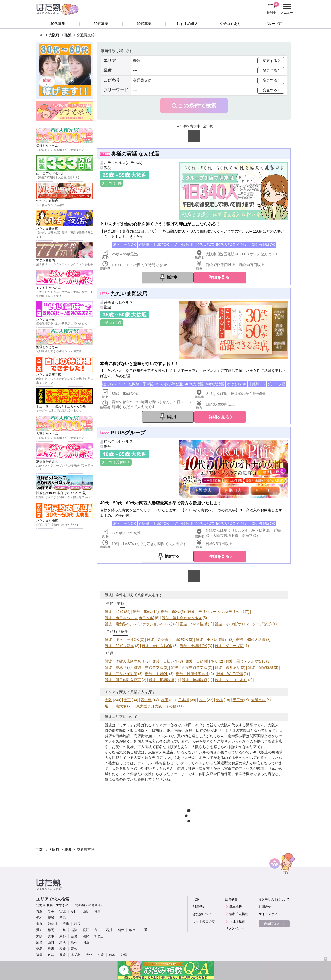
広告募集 (231, 899)
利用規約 (199, 907)
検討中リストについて (274, 899)
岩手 (51, 911)
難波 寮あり (116, 667)
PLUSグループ (128, 433)
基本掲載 (236, 907)
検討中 (273, 8)
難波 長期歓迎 (161, 680)
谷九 (202, 700)
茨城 (51, 918)
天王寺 (238, 700)
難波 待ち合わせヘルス (182, 618)
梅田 (165, 700)
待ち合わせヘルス (118, 302)
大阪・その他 (165, 706)
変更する (270, 61)
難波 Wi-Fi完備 (230, 674)
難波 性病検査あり (192, 674)
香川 (51, 949)
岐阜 (132, 930)
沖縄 (124, 955)
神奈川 (52, 924)
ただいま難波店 (129, 293)
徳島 (39, 949)
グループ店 (273, 24)
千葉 (66, 924)
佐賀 (51, 955)
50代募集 (101, 24)
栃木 (39, 918)
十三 (127, 700)
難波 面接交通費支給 (189, 667)
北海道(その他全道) (88, 905)
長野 (86, 930)
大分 (89, 955)
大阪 (108, 700)
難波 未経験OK (193, 646)
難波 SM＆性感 (194, 624)
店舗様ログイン (275, 924)
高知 (74, 949)
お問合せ (265, 907)
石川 (109, 930)
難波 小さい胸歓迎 (212, 640)
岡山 (86, 942)
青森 (39, 911)
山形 (86, 911)
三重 (144, 930)
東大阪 (142, 706)
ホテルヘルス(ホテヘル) (123, 163)
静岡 (51, 930)
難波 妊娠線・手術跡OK (167, 640)
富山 (97, 930)
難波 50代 (142, 612)
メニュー (286, 9)
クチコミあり (230, 24)
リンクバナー (235, 928)
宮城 (63, 911)
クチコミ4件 (111, 183)
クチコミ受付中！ (116, 462)
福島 (97, 911)
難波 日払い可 (165, 661)
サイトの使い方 (204, 921)
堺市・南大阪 (116, 706)
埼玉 (77, 924)
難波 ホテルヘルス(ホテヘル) (129, 618)
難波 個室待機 (260, 667)
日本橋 (184, 700)
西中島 (146, 700)
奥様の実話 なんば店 (135, 154)
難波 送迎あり (227, 667)
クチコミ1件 (111, 323)
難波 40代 (114, 612)
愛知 (39, 930)
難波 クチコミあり (231, 680)
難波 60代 (170, 612)
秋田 (74, 911)
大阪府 (54, 35)
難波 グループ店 (229, 646)
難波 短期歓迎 (194, 680)
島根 (74, 942)
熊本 (112, 955)
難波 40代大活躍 (251, 640)
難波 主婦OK (157, 674)
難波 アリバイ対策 (121, 674)
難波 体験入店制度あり (125, 661)
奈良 (74, 936)
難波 (68, 35)
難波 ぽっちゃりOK (122, 640)
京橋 (219, 700)
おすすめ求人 (187, 24)
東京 (39, 924)
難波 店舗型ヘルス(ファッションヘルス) (138, 624)
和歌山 (99, 936)
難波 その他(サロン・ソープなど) (243, 624)
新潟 (74, 930)
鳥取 (63, 942)
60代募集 (144, 24)
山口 (51, 942)
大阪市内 (258, 700)
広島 (39, 942)
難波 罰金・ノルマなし (245, 661)
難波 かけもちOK (157, 646)
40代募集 (58, 24)
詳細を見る (219, 277)
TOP (40, 35)
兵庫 (51, 936)
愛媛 (63, 949)
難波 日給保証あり (202, 661)
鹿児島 (76, 955)
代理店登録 (237, 921)
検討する (172, 556)
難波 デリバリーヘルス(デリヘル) (216, 612)
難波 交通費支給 (149, 667)
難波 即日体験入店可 (123, 680)
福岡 (39, 955)
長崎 (63, 955)
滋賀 (86, 936)
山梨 (63, 930)
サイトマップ (268, 914)
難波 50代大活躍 (119, 646)
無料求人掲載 (239, 914)
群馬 (63, 918)
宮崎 (101, 955)
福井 (121, 930)
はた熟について (204, 914)
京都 (63, 936)
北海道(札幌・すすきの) (53, 905)
